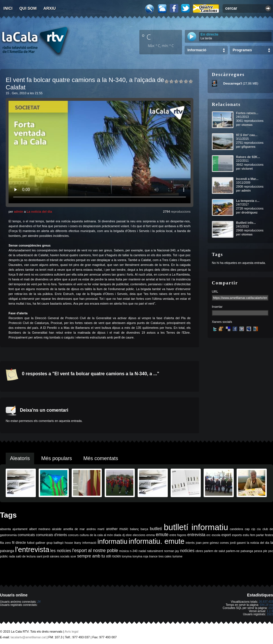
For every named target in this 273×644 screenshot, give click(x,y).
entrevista (197, 535)
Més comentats (101, 458)
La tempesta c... (248, 201)
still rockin (113, 556)
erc (209, 535)
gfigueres (249, 147)
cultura (84, 535)
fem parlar (257, 535)
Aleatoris (20, 458)
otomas (247, 125)
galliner (40, 543)
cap (247, 529)
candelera (236, 529)
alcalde (57, 529)
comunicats (26, 535)
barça (144, 529)
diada (117, 535)
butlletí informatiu (196, 527)
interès (190, 543)
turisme (177, 556)
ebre (129, 535)
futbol (31, 543)
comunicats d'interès (51, 535)
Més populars (57, 458)
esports (237, 535)
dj (123, 535)
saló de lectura (26, 556)
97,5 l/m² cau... (247, 135)
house (69, 543)
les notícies (61, 551)
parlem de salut (215, 551)
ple (265, 551)
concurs (73, 535)
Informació (197, 50)
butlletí (156, 529)
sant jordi (43, 556)
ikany (78, 543)
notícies (187, 551)
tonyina (127, 556)
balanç (134, 529)
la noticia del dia (258, 543)
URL (215, 292)
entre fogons (178, 535)
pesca (258, 551)
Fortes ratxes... (247, 113)
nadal (142, 551)
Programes (242, 50)
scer (73, 556)
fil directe (19, 543)
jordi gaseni (238, 543)
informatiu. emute (156, 541)
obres (199, 551)
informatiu (112, 541)
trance (154, 556)
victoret (247, 169)
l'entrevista (32, 549)
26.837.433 (266, 602)
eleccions (139, 535)
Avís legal (72, 631)
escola (216, 535)
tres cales (165, 556)
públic (4, 556)
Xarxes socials (222, 322)
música (124, 551)
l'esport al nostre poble (95, 550)
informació (89, 543)
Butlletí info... (246, 223)
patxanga (247, 551)
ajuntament (20, 529)
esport (226, 535)
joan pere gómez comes (212, 543)
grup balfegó (55, 543)
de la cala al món (101, 535)
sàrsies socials (60, 556)
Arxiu (50, 8)
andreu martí (95, 529)
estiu (246, 535)
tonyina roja (140, 556)
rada (12, 556)
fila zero (5, 543)
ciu (259, 529)
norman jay (172, 551)
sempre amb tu (91, 556)
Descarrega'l (233, 83)
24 (39, 602)
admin (18, 212)
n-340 (134, 551)
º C (146, 37)
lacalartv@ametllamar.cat (28, 637)
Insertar (217, 307)
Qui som (28, 8)
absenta (5, 529)
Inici (8, 8)
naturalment (155, 551)
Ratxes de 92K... (248, 157)
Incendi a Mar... (247, 179)
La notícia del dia (39, 212)
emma (151, 535)
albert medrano (40, 529)
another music (117, 529)
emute (162, 535)
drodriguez (250, 212)
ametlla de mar (74, 529)
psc (271, 551)
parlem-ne (233, 551)
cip (253, 529)
